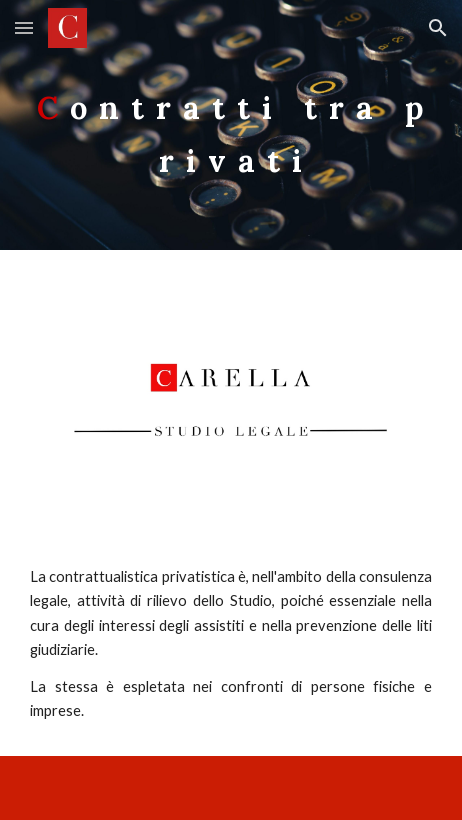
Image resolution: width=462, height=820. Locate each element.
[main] (231, 125)
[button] (24, 27)
